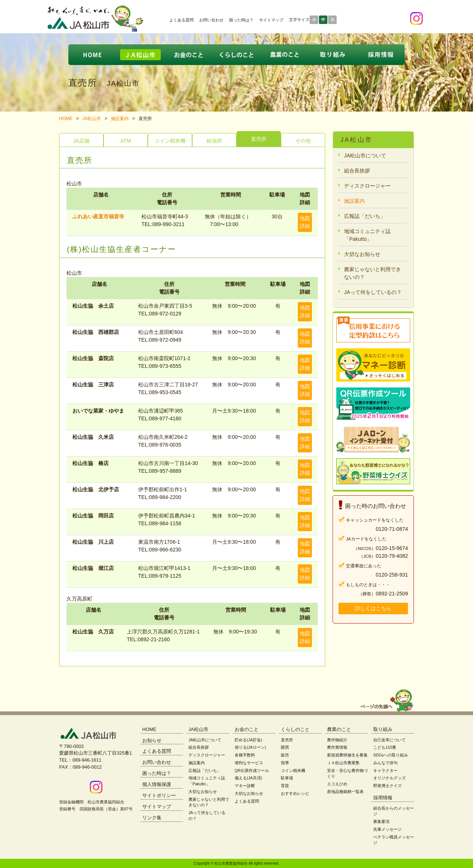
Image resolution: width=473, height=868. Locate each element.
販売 (285, 755)
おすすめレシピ (295, 793)
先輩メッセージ (387, 829)
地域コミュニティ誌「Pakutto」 (367, 235)
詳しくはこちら (373, 608)
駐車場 (287, 778)
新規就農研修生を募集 (347, 755)
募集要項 (381, 821)
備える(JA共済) (248, 778)
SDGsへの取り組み (391, 755)
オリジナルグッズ (389, 778)
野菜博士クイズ (387, 786)
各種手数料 (245, 755)
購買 (285, 747)
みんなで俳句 (385, 763)
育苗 (285, 786)
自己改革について (389, 740)
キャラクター (385, 770)
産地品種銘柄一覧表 (345, 792)
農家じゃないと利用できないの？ (372, 273)
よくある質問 (181, 20)
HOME (66, 119)
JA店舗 (81, 141)
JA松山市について (365, 156)
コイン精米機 (170, 141)
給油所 (214, 141)
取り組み (383, 729)
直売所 (259, 139)
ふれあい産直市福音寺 (98, 216)
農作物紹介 (337, 740)
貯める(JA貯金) (248, 740)
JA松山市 (92, 119)
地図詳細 (305, 222)
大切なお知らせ (362, 254)
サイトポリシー (159, 796)
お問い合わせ (211, 20)
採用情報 (383, 798)
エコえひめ (337, 784)
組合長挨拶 (357, 171)
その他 (303, 141)
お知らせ (152, 741)
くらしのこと (295, 729)
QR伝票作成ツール (252, 770)
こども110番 (385, 747)
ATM (126, 141)
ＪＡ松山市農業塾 (343, 763)
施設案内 (120, 119)
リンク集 (152, 818)
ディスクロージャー (367, 186)
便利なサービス (249, 763)
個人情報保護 (157, 785)
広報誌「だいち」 (365, 216)
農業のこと (339, 729)
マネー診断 (245, 786)
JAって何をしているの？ (373, 292)
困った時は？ (241, 20)
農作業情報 (337, 747)
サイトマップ (271, 20)
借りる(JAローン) (250, 747)
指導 (285, 763)
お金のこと (247, 729)
